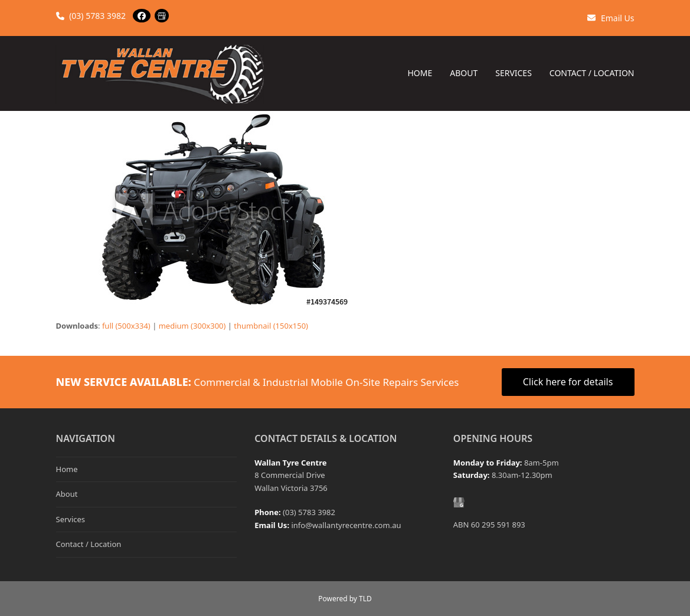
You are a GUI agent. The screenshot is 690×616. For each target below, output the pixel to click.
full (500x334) (126, 326)
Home (67, 469)
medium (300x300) (192, 326)
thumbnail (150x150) (271, 326)
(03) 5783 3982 (91, 16)
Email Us (611, 18)
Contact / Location (89, 544)
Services (71, 519)
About (67, 494)
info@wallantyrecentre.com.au (346, 525)
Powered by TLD (345, 599)
